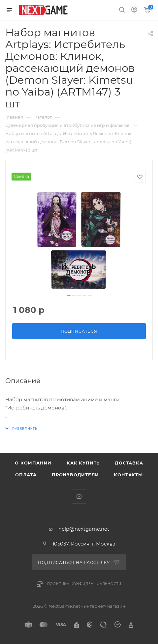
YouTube (79, 497)
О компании (33, 463)
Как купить (83, 463)
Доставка (129, 463)
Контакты (128, 475)
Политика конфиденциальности (84, 584)
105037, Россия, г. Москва (84, 544)
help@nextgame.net (84, 529)
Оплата (26, 475)
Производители (75, 475)
